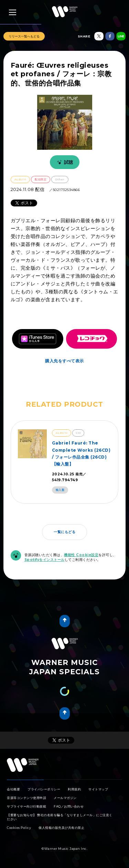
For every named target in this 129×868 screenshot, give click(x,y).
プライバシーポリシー (44, 789)
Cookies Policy (19, 828)
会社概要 (13, 789)
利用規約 (74, 789)
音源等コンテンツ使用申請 (26, 798)
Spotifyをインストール (45, 560)
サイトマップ (98, 789)
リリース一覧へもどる (24, 36)
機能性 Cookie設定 (81, 555)
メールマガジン (65, 798)
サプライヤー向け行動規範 (26, 806)
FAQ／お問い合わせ (69, 806)
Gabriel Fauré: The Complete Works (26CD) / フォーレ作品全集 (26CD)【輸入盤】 (81, 453)
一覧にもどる (64, 532)
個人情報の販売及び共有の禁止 (61, 828)
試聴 (64, 162)
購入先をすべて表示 (64, 361)
